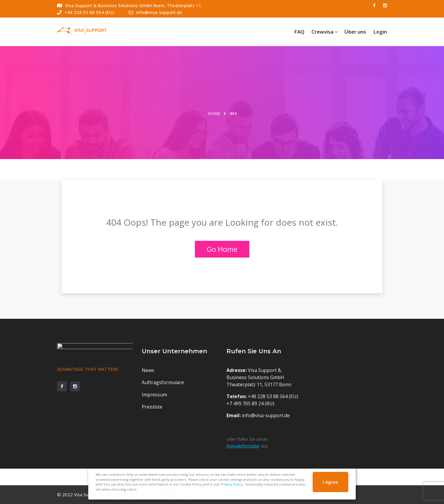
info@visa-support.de (155, 12)
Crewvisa (322, 32)
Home (214, 113)
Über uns (355, 32)
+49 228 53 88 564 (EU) (85, 12)
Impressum (154, 395)
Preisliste (152, 407)
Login (380, 32)
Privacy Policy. (232, 484)
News (148, 370)
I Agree (330, 482)
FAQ (299, 32)
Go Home (222, 249)
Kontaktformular (243, 446)
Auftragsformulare (163, 382)
